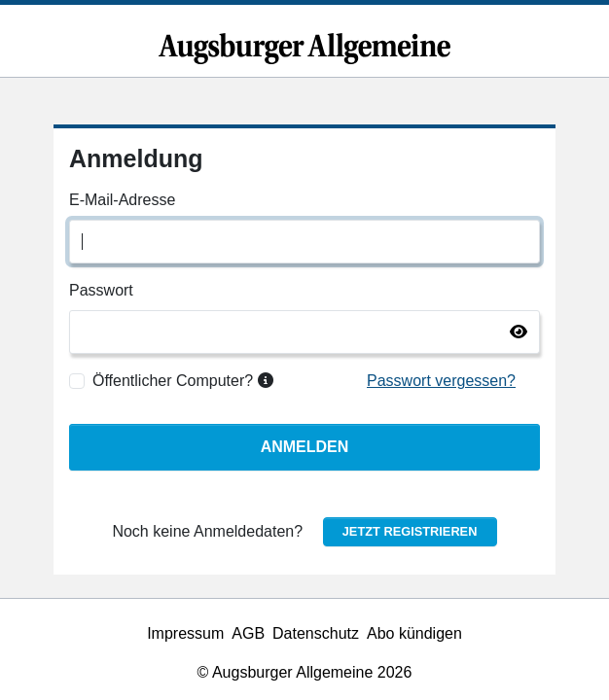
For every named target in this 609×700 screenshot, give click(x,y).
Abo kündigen (414, 633)
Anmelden (305, 447)
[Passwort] (304, 332)
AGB (248, 633)
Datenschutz (316, 633)
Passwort (101, 290)
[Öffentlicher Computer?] (77, 381)
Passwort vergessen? (441, 381)
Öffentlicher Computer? (183, 381)
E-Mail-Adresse (122, 200)
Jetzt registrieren (410, 531)
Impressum (185, 633)
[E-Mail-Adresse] (304, 242)
